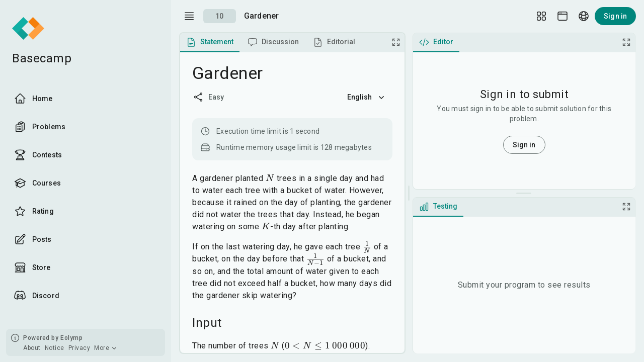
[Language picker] (584, 16)
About (32, 348)
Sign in (615, 16)
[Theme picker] (562, 16)
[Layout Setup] (541, 16)
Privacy (79, 348)
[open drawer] (189, 16)
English (367, 97)
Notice (55, 348)
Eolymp (71, 338)
